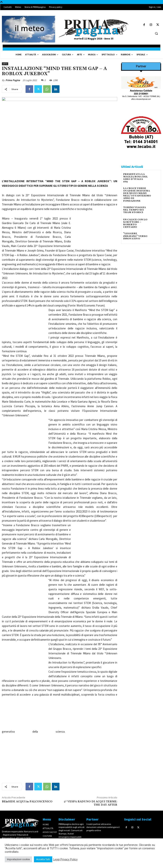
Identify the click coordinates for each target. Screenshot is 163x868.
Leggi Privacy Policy (65, 859)
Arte (5, 64)
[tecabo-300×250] (141, 153)
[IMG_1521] (141, 290)
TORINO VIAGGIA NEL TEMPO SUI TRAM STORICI (134, 210)
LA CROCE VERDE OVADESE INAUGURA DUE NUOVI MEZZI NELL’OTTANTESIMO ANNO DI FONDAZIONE (137, 195)
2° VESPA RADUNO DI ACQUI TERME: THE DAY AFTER (91, 803)
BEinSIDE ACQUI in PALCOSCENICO (27, 802)
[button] (156, 33)
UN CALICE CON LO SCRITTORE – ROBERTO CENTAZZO (135, 223)
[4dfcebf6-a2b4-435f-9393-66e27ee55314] (141, 377)
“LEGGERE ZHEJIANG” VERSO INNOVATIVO (135, 236)
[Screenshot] (141, 105)
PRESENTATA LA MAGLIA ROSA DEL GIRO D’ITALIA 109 (135, 178)
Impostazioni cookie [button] (18, 859)
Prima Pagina (13, 80)
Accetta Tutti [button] (43, 859)
